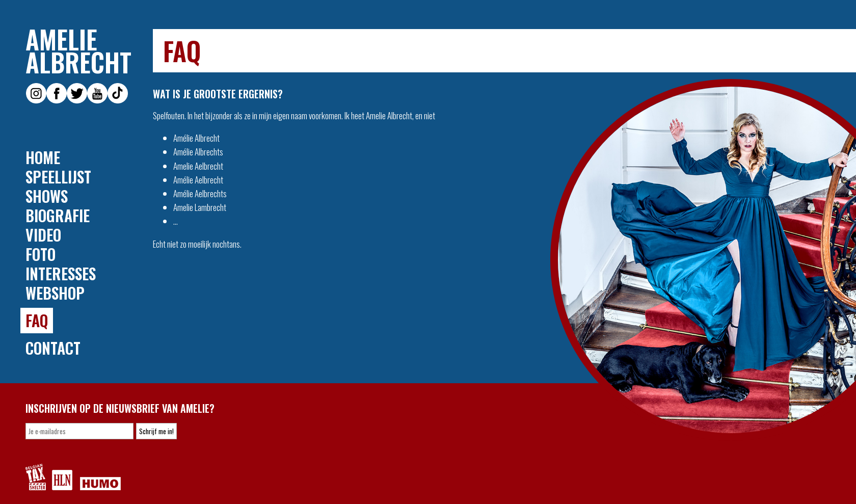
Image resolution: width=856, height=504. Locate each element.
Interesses (61, 274)
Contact (53, 348)
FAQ (37, 320)
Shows (47, 196)
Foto (41, 254)
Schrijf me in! (156, 431)
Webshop (55, 293)
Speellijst (58, 177)
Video (43, 235)
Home (43, 157)
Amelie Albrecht (78, 50)
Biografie (58, 216)
